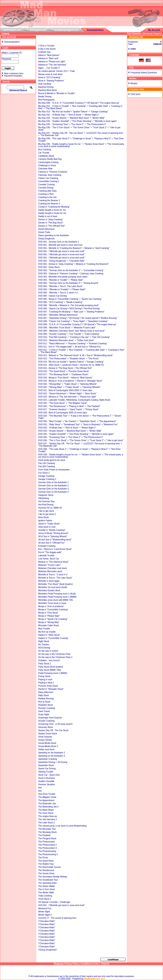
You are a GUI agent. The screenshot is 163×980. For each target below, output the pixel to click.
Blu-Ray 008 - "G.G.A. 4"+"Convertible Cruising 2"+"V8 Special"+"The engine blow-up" (79, 103)
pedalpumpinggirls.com (67, 30)
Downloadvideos (95, 30)
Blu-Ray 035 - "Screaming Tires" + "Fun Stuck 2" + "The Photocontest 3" (72, 124)
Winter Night (44, 912)
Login (5, 48)
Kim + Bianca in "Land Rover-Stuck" (55, 549)
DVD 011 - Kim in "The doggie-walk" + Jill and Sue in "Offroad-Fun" (70, 347)
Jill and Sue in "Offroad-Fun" (52, 543)
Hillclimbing (44, 498)
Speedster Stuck (46, 765)
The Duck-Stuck (46, 813)
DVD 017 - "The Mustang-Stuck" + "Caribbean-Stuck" (63, 374)
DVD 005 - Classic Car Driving (52, 296)
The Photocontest (46, 842)
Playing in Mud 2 (46, 683)
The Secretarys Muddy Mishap (53, 877)
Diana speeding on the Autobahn (54, 235)
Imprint (158, 34)
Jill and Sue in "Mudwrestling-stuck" (55, 540)
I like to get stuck (46, 511)
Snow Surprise (45, 737)
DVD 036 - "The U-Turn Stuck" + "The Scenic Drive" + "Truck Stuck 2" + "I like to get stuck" (81, 440)
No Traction (44, 645)
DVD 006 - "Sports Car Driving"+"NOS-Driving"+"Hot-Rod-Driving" (69, 309)
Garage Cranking (46, 476)
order (133, 49)
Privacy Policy (72, 964)
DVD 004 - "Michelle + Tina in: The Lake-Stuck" (60, 286)
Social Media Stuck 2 (48, 746)
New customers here (14, 73)
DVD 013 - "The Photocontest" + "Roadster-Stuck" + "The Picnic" (69, 359)
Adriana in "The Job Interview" (52, 65)
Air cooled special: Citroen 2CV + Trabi (56, 71)
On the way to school (48, 651)
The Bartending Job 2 (48, 807)
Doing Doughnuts (46, 239)
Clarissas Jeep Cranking (50, 175)
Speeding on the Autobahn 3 (52, 756)
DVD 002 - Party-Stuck (49, 267)
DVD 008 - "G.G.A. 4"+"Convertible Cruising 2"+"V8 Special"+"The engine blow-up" (77, 324)
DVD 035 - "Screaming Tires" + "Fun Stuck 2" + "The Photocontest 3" (71, 437)
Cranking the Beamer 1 (49, 200)
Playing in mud (45, 680)
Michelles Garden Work (49, 590)
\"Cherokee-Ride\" (47, 921)
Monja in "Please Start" (49, 616)
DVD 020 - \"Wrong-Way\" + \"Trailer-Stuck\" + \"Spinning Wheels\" (69, 387)
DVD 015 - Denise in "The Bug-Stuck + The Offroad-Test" (65, 368)
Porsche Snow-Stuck (48, 686)
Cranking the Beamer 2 (49, 204)
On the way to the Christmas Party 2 (55, 657)
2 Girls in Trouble (46, 46)
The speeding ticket (47, 883)
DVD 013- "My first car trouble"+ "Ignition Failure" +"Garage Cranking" (71, 362)
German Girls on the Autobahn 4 (53, 492)
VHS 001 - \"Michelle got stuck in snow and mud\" (61, 905)
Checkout (148, 34)
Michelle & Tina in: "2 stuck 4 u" (53, 575)
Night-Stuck (44, 641)
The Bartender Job (47, 804)
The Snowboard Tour (48, 880)
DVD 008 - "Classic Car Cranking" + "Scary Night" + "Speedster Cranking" (73, 321)
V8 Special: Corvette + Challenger (54, 902)
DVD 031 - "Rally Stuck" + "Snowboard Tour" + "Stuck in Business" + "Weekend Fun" (78, 424)
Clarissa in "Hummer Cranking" (53, 172)
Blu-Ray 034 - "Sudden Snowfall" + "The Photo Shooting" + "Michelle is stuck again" (78, 121)
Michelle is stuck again (49, 581)
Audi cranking (45, 84)
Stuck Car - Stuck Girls (49, 775)
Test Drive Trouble (47, 794)
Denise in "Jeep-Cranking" (51, 220)
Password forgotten (13, 76)
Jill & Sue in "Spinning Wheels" (53, 536)
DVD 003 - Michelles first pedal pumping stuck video (63, 277)
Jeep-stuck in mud (47, 527)
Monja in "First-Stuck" (48, 613)
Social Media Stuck (47, 743)
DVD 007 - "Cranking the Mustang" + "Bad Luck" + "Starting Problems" (71, 312)
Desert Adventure (46, 229)
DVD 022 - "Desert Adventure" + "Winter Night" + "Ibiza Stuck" (67, 394)
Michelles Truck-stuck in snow (52, 603)
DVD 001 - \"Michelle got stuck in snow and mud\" (62, 251)
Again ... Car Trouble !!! (49, 68)
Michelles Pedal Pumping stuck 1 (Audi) (57, 594)
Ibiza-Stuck (43, 517)
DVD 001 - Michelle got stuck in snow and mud (60, 245)
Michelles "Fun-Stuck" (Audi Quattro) (56, 584)
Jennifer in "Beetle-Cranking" (52, 530)
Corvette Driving (46, 188)
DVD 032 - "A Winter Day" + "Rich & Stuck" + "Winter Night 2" (67, 428)
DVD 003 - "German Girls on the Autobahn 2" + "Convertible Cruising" (71, 270)
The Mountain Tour (47, 829)
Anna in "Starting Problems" (51, 81)
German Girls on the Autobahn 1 (53, 482)
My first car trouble (47, 632)
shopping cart (136, 37)
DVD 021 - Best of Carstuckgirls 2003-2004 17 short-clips (65, 390)
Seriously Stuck (46, 727)
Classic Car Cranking (48, 178)
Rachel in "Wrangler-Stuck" (51, 689)
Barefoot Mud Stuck (48, 90)
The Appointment (46, 800)
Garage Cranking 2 (47, 479)
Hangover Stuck (46, 495)
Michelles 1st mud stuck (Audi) (53, 587)
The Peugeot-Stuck (47, 839)
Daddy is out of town (48, 216)
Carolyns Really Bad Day (50, 159)
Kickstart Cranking (47, 546)
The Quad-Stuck (46, 861)
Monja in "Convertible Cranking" (53, 610)
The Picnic (43, 858)
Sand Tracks (44, 711)
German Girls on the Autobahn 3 (53, 489)
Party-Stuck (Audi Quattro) (51, 667)
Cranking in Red (46, 194)
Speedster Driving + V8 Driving (53, 762)
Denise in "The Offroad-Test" (52, 226)
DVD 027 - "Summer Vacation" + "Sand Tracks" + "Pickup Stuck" (69, 409)
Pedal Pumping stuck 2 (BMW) (53, 673)
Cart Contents (134, 34)
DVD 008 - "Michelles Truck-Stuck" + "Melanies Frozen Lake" (67, 328)
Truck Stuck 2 (45, 899)
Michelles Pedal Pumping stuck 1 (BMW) (57, 597)
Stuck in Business (47, 778)
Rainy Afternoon (46, 692)
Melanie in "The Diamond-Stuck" (53, 562)
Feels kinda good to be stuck (52, 460)
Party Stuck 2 (44, 664)
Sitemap (82, 970)
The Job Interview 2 (47, 819)
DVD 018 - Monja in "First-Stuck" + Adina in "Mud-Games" (65, 378)
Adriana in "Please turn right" (52, 62)
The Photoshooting (47, 851)
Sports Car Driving (47, 769)
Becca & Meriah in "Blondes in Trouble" (57, 93)
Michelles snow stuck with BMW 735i (56, 600)
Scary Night (44, 714)
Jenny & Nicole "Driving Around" (53, 533)
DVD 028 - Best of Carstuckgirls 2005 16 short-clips (62, 413)
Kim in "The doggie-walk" (50, 552)
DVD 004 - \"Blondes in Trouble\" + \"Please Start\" (62, 289)
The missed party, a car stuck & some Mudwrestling (62, 826)
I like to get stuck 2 (47, 514)
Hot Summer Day (46, 501)
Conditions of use (90, 964)
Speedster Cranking (48, 759)
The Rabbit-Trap (46, 864)
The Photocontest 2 (47, 845)
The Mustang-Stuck (47, 832)
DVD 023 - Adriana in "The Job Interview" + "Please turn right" (67, 397)
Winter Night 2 (45, 915)
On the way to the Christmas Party (54, 654)
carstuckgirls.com (12, 30)
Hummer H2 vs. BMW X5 (50, 508)
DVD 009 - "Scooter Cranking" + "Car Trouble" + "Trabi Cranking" (69, 334)
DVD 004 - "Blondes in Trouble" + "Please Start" (61, 280)
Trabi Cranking (45, 896)
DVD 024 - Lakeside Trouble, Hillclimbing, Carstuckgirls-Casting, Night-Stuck (74, 400)
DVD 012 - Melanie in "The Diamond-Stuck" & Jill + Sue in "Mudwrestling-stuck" (76, 355)
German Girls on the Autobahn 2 (53, 486)
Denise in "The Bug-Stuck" (51, 223)
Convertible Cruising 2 (49, 181)
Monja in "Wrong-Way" (49, 622)
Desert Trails (44, 232)
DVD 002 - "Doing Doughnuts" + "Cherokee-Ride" (62, 261)
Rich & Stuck (44, 702)
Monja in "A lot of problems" (51, 606)
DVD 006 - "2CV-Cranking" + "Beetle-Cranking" (60, 302)
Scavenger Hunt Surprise (50, 718)
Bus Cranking (45, 150)
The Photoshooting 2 (48, 854)
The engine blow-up (48, 816)
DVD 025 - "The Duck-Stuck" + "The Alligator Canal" (63, 403)
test (40, 788)
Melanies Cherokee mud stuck (53, 568)
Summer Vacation (47, 784)
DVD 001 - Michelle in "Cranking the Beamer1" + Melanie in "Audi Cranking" (74, 248)
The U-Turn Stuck (47, 889)
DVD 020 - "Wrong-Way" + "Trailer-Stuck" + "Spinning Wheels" (68, 384)
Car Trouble (44, 153)
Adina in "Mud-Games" (49, 55)
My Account (154, 30)
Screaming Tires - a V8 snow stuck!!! (55, 724)
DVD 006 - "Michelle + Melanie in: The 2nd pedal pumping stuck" (69, 305)
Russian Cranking (47, 708)
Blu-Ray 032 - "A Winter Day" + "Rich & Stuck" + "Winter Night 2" (69, 115)
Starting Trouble (46, 772)
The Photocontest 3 (47, 848)
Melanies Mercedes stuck (50, 571)
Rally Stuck (44, 695)
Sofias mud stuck (46, 749)
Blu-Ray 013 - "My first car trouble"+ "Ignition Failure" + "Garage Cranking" (73, 112)
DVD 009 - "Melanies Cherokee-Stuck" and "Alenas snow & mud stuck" (72, 331)
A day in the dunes (47, 49)
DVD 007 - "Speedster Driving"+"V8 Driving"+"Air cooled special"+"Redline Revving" (78, 318)
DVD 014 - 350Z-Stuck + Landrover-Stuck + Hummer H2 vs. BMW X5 (71, 365)
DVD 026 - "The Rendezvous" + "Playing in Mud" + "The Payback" (69, 406)
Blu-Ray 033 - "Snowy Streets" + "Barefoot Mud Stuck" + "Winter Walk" (72, 118)
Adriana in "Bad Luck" (48, 58)
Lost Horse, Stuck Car (49, 559)
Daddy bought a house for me (52, 213)
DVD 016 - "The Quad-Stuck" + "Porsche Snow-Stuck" (64, 371)
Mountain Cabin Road (48, 625)
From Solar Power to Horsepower (54, 470)
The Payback (44, 835)
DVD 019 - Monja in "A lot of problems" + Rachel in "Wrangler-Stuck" (70, 381)
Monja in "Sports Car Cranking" (53, 619)
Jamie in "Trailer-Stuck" (49, 524)
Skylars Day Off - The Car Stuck (53, 730)
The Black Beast (46, 810)
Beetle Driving (45, 97)
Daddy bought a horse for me (52, 210)
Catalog (6, 34)
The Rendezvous (46, 870)
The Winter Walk (46, 893)
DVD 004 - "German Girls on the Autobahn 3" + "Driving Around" (68, 283)
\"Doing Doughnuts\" (48, 950)
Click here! (136, 94)
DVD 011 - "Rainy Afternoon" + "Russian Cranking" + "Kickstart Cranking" (73, 344)
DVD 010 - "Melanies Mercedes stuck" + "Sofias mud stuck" (66, 340)
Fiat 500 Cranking (47, 466)
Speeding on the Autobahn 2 (52, 753)
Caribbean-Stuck (46, 156)
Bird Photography (46, 100)
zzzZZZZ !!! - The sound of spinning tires (57, 918)
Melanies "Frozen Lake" (49, 565)
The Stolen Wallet (47, 886)
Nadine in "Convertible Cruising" (53, 638)
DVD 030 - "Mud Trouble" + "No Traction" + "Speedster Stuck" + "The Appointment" (77, 421)
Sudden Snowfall (46, 781)
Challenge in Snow (47, 165)
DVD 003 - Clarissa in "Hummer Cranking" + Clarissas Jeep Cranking (71, 274)
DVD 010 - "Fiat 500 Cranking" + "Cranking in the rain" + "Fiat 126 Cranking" (74, 337)
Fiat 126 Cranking (47, 463)
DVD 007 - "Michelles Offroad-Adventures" (58, 315)
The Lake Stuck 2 (46, 823)
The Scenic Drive (46, 873)
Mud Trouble (44, 629)
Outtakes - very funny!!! (49, 660)
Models (134, 83)
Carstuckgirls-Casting (48, 162)
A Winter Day (44, 52)
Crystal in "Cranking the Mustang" (54, 207)
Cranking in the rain (47, 197)
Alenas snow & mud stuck (50, 74)
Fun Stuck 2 (44, 473)
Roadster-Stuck (46, 705)
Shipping (58, 964)
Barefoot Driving (46, 87)
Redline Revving (46, 699)
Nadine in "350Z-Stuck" (49, 635)
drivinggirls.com (38, 30)
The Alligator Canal (47, 797)
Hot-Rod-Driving (46, 505)
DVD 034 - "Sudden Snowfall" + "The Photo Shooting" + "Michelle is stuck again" (76, 434)
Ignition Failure (45, 521)
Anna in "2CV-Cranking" (49, 77)
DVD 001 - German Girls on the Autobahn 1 (59, 242)
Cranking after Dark (47, 191)
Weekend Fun (45, 908)
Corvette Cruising (46, 185)
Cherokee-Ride (45, 169)
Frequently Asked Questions (144, 73)
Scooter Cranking (46, 721)
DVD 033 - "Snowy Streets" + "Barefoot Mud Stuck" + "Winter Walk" (70, 431)
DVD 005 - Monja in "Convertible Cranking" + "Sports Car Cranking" (70, 299)
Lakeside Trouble (46, 556)
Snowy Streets (45, 740)
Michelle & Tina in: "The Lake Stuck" (55, 578)
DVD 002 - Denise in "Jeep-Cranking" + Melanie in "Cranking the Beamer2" (74, 264)
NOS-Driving (44, 648)
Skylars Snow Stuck (48, 734)
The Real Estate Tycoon (50, 867)
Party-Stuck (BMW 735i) (50, 670)
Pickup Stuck (44, 676)
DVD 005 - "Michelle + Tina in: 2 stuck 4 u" (58, 293)
